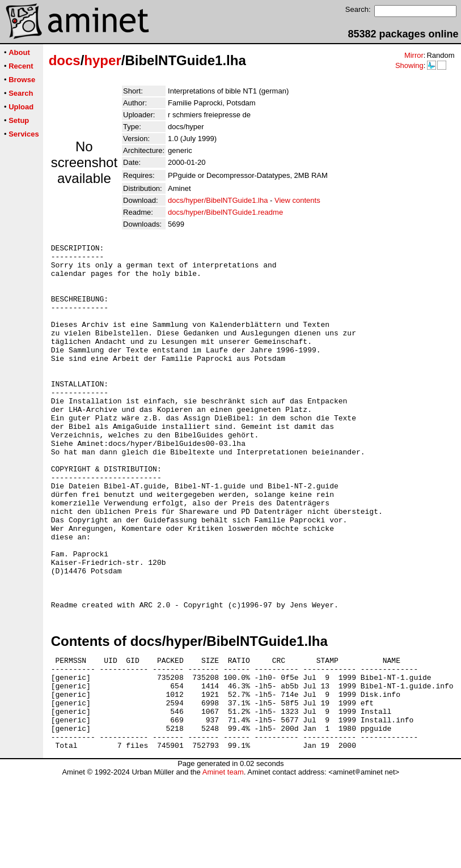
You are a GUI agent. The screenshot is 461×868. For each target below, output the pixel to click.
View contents (297, 200)
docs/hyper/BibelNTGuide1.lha (218, 200)
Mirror (414, 55)
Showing (409, 65)
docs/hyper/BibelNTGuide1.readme (225, 212)
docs (65, 60)
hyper (102, 60)
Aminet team (223, 864)
